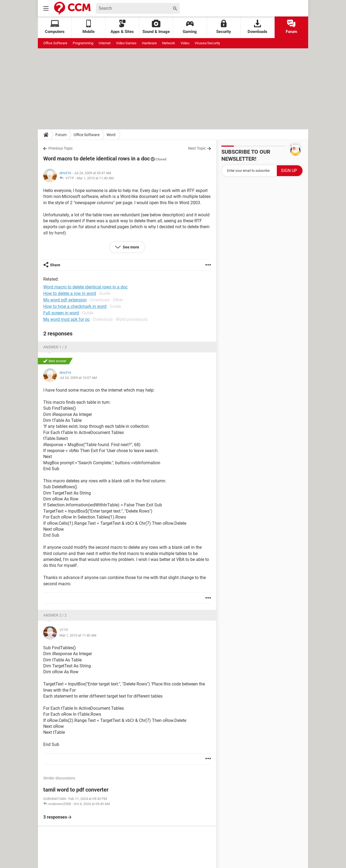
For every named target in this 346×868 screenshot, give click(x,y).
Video (185, 43)
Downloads (257, 27)
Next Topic (197, 148)
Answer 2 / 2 (55, 615)
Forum (291, 27)
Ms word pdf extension (65, 300)
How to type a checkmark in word (75, 306)
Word (111, 135)
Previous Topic (61, 148)
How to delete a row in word (70, 293)
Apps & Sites (122, 27)
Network (169, 43)
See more (131, 247)
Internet (105, 43)
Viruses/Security (207, 43)
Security (224, 27)
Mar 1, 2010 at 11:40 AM (95, 178)
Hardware (149, 43)
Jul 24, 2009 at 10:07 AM (78, 378)
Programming (83, 43)
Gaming (190, 27)
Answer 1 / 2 (55, 347)
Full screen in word (61, 313)
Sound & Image (156, 27)
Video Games (126, 43)
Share (55, 265)
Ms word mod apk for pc (66, 319)
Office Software (55, 43)
